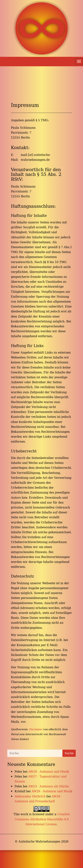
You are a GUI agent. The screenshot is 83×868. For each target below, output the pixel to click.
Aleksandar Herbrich (30, 796)
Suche (69, 753)
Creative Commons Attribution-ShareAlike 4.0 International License (42, 819)
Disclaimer (36, 729)
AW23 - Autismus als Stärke (49, 786)
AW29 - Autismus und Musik (49, 772)
